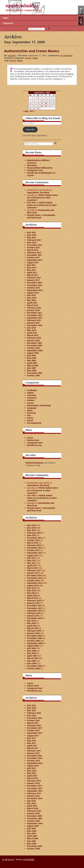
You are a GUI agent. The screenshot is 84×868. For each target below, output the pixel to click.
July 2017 (31, 265)
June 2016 (32, 298)
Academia (32, 390)
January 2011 (33, 323)
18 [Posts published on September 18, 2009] (46, 103)
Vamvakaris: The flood (38, 193)
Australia (32, 395)
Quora (30, 420)
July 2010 (31, 328)
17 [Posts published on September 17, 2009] (42, 103)
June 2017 (32, 268)
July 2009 (31, 355)
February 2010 (34, 338)
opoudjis (12, 55)
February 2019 (34, 252)
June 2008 (32, 370)
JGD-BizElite (29, 859)
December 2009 (35, 343)
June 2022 (32, 242)
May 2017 (32, 270)
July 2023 (31, 232)
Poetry (30, 418)
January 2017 (33, 280)
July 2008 (31, 368)
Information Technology (39, 405)
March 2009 (33, 365)
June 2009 (32, 358)
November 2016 (35, 285)
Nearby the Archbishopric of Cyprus (41, 174)
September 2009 (35, 350)
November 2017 (35, 255)
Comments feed (35, 443)
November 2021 (35, 245)
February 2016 (34, 308)
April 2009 (32, 363)
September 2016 (35, 290)
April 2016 (32, 303)
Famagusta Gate (35, 170)
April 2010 (32, 333)
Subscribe (30, 129)
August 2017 (33, 263)
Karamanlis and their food (41, 211)
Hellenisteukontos (35, 463)
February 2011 (34, 320)
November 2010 (35, 325)
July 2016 (31, 295)
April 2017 (32, 273)
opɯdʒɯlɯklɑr (22, 6)
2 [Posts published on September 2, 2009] (38, 98)
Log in (30, 438)
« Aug (26, 111)
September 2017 (35, 260)
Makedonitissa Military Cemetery (38, 161)
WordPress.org (34, 445)
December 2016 (35, 283)
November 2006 (35, 373)
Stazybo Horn (34, 215)
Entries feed (33, 440)
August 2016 (33, 293)
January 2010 (33, 340)
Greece (28, 58)
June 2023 (32, 235)
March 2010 (33, 335)
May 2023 (32, 237)
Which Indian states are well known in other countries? (43, 198)
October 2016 (33, 288)
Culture (31, 400)
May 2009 (32, 360)
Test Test (31, 203)
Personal (31, 413)
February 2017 (34, 278)
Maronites (32, 165)
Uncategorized (34, 423)
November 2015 (35, 315)
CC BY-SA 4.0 (8, 859)
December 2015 (35, 313)
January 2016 (33, 310)
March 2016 (33, 305)
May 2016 (32, 300)
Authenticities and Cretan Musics (32, 51)
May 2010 (32, 330)
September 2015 (35, 318)
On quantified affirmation (40, 168)
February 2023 (34, 240)
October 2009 (33, 348)
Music (35, 58)
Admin (30, 393)
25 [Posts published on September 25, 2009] (46, 106)
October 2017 (33, 257)
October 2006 (33, 375)
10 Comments (66, 55)
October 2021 (33, 247)
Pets (29, 415)
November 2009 (35, 345)
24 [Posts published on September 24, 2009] (42, 106)
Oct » (32, 111)
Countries (32, 398)
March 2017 (33, 275)
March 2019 (33, 250)
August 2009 (33, 353)
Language (32, 408)
